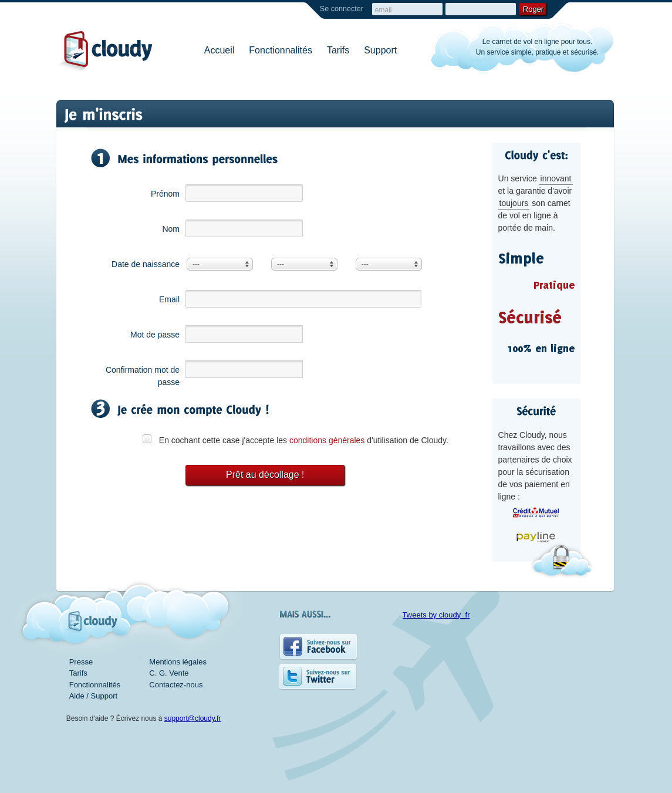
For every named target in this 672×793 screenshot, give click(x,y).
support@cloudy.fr (193, 718)
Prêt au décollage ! (265, 475)
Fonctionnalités (281, 50)
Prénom (165, 194)
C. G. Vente (169, 673)
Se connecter (342, 9)
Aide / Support (93, 696)
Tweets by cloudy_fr (436, 615)
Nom (171, 229)
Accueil (220, 50)
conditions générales (327, 440)
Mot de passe (155, 335)
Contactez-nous (176, 685)
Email (169, 299)
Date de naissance (146, 264)
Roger (533, 9)
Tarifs (338, 50)
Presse (81, 662)
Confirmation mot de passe (143, 376)
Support (380, 50)
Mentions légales (178, 662)
